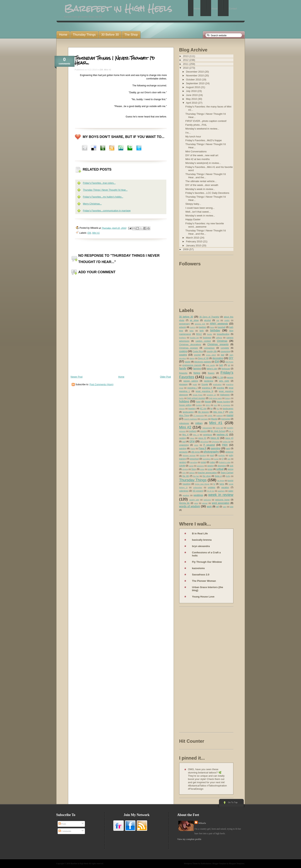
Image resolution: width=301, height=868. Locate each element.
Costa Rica (198, 351)
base (212, 327)
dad (222, 355)
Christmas (222, 341)
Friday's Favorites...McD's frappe (204, 140)
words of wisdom (190, 506)
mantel (230, 415)
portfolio (221, 455)
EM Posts (229, 362)
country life (212, 351)
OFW (192, 441)
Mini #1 (107, 70)
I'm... (188, 133)
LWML (210, 415)
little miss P (219, 412)
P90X (225, 445)
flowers (211, 373)
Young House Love (203, 597)
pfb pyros (196, 452)
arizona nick (200, 324)
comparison (209, 348)
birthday (215, 330)
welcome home (222, 500)
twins (222, 484)
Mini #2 (185, 427)
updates (211, 487)
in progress (225, 405)
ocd (184, 441)
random (183, 462)
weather (186, 495)
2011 (186, 64)
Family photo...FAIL (196, 125)
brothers (183, 338)
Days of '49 (203, 358)
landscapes (228, 408)
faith (221, 365)
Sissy (194, 469)
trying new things (202, 484)
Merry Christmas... (92, 204)
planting (203, 455)
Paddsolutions (206, 863)
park (228, 448)
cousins (183, 355)
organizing (184, 445)
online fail (227, 442)
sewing (211, 466)
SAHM (182, 466)
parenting (216, 448)
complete (225, 348)
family (183, 368)
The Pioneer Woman (204, 581)
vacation (225, 487)
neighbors (208, 435)
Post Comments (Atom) (102, 384)
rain (229, 459)
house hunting (223, 402)
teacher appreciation (207, 473)
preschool (194, 459)
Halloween (225, 395)
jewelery (192, 408)
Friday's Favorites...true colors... (99, 183)
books (210, 334)
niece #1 (202, 438)
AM (218, 320)
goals (195, 384)
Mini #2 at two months (197, 159)
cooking (183, 351)
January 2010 (194, 245)
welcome (207, 500)
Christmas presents (218, 344)
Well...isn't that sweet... (198, 212)
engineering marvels (192, 365)
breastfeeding (223, 334)
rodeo (212, 462)
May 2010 (192, 99)
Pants (193, 448)
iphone (182, 409)
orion (196, 445)
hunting (199, 405)
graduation (217, 384)
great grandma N (204, 391)
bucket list (194, 338)
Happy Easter (193, 219)
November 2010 (195, 75)
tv (214, 484)
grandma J (192, 388)
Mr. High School (218, 431)
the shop (207, 476)
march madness (190, 419)
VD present (198, 491)
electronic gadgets (203, 362)
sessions (200, 466)
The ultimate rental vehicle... (201, 181)
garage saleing (191, 381)
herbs (182, 398)
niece (192, 438)
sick (232, 466)
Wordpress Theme (191, 863)
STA (184, 473)
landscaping (188, 412)
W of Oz (211, 491)
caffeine (219, 338)
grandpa (221, 388)
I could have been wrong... (200, 208)
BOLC (199, 334)
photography (211, 452)
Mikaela (202, 823)
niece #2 (215, 438)
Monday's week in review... (200, 189)
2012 (186, 60)
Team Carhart (227, 473)
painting (183, 448)
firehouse (226, 369)
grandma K (207, 388)
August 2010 (193, 87)
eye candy (211, 365)
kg (211, 408)
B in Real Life (200, 533)
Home (121, 377)
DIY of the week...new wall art (202, 155)
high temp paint (215, 398)
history (228, 398)
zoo (232, 507)
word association (221, 503)
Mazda (214, 419)
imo (215, 405)
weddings (198, 495)
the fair (196, 476)
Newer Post (77, 377)
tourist (230, 480)
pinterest (229, 452)
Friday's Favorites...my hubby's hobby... (103, 197)
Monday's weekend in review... (202, 129)
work (209, 507)
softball (220, 469)
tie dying (221, 481)
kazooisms (198, 568)
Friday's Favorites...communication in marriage (107, 211)
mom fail (219, 428)
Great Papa (198, 395)
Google (205, 384)
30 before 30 (186, 317)
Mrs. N (196, 435)
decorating (218, 358)
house (208, 402)
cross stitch (211, 355)
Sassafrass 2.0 (201, 575)
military (199, 423)
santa (191, 466)
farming (197, 369)
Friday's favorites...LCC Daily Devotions (207, 193)
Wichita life (184, 503)
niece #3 (229, 438)
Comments (65, 831)
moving (204, 431)
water (231, 491)
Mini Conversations (196, 151)
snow (210, 469)
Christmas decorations (190, 344)
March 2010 (193, 238)
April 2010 (192, 103)
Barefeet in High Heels (80, 863)
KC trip (203, 408)
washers (221, 491)
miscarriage (207, 428)
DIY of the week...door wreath (202, 185)
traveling (187, 484)
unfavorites (198, 487)
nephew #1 (222, 435)
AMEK (227, 320)
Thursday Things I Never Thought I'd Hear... (115, 60)
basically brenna (202, 540)
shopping (222, 466)
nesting (183, 438)
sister (202, 469)
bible (192, 331)
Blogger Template (219, 863)
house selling (185, 405)
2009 (186, 249)
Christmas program (189, 348)
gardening (209, 381)
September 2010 (196, 83)
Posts (62, 824)
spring (230, 469)
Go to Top (231, 804)
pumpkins (207, 459)
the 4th (186, 476)
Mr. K (231, 431)
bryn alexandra (201, 546)
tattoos (192, 473)
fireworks (183, 373)
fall (229, 365)
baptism (203, 327)
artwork (183, 327)
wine (196, 503)
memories (226, 419)
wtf (217, 507)
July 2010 (192, 91)
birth (202, 331)
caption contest (203, 341)
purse (216, 459)
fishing (197, 373)
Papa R (203, 448)
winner (205, 503)
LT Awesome (199, 415)
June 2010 (192, 95)
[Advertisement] (195, 670)
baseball (221, 327)
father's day (212, 369)
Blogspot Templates (237, 863)
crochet (197, 355)
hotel (198, 402)
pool (212, 455)
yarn (225, 507)
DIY (231, 358)
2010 (186, 68)
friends (208, 377)
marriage (204, 419)
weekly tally (194, 500)
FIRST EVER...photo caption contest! (206, 121)
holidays (184, 401)
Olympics (216, 442)
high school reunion (196, 398)
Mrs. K (185, 435)
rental (203, 462)
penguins (183, 452)
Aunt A (193, 327)
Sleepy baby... (193, 204)
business (207, 337)
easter (188, 362)
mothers (193, 431)
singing (185, 469)
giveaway (184, 384)
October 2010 (194, 80)
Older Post (165, 377)
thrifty (228, 476)
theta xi (218, 476)
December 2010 (195, 72)
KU (218, 409)
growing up (211, 395)
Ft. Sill (220, 377)
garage (230, 377)
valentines (184, 491)
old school (204, 442)
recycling (194, 462)
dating (192, 358)
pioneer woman (189, 455)
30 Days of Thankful (209, 317)
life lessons (204, 412)
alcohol (207, 320)
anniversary (185, 324)
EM (101, 70)
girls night (224, 381)
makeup (220, 415)
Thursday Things (193, 480)
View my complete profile (189, 839)
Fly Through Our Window (207, 562)
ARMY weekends (219, 324)
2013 (186, 56)
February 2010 (194, 241)
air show (194, 320)
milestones (184, 423)
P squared (209, 445)
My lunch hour (193, 137)
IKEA (208, 405)
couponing (225, 351)
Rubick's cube (225, 462)
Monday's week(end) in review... (203, 163)
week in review (221, 495)
